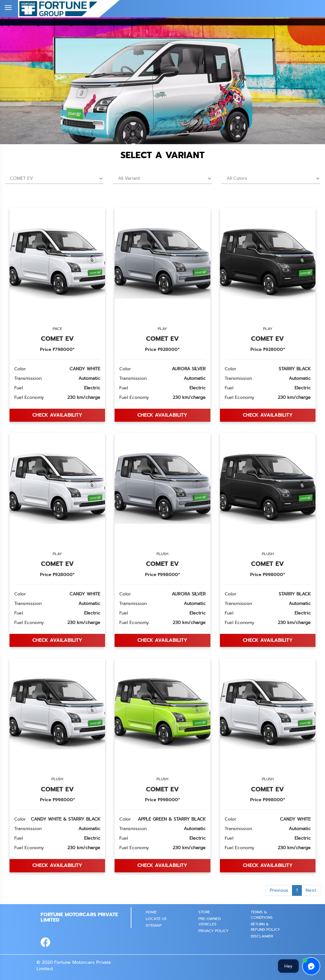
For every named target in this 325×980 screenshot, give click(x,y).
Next (311, 890)
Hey (288, 966)
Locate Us (156, 919)
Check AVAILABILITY (57, 415)
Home (151, 912)
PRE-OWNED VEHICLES (209, 921)
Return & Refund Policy (265, 927)
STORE (204, 912)
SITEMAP (154, 925)
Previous (279, 890)
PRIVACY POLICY (213, 931)
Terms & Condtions (262, 915)
